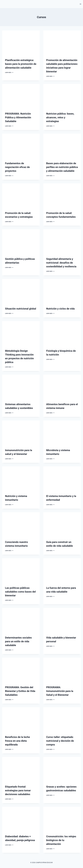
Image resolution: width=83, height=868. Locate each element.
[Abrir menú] (80, 4)
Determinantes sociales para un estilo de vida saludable (18, 641)
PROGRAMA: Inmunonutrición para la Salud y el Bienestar (60, 691)
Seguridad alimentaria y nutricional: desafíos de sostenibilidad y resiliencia (61, 263)
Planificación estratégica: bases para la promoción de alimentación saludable (21, 64)
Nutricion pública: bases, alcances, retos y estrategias (60, 117)
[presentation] (21, 43)
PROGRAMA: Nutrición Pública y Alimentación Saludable (18, 117)
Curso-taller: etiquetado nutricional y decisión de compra (60, 741)
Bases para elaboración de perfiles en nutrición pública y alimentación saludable (62, 167)
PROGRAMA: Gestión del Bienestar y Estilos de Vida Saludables (20, 691)
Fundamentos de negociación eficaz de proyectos (17, 167)
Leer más (9, 72)
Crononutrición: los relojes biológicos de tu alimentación (61, 840)
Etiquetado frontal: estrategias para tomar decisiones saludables (18, 790)
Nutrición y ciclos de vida (60, 309)
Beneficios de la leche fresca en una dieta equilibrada (17, 741)
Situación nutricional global (21, 309)
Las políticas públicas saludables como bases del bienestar (20, 592)
